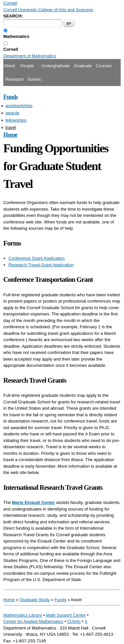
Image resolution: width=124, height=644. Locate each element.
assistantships (19, 106)
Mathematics (16, 36)
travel (11, 127)
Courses (103, 66)
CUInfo (74, 621)
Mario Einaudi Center (33, 502)
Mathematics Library (23, 615)
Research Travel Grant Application (41, 265)
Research (15, 79)
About (9, 66)
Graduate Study (35, 600)
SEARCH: (13, 16)
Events (34, 79)
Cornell (11, 49)
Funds (11, 97)
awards (13, 113)
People (27, 66)
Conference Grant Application (37, 258)
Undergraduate (55, 66)
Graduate (83, 66)
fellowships (16, 120)
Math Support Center (66, 615)
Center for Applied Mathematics (33, 621)
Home (10, 135)
